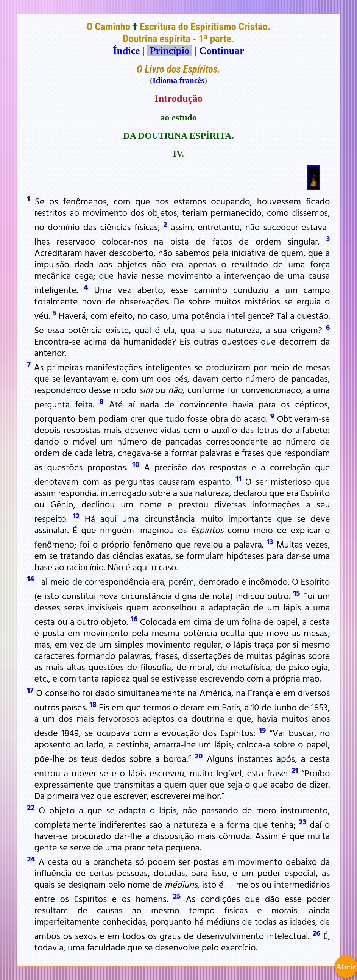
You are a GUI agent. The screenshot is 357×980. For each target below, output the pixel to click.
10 (136, 464)
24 (31, 858)
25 (177, 896)
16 (134, 618)
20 (199, 755)
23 (303, 821)
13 (270, 541)
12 (76, 515)
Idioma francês (178, 80)
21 (295, 770)
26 (316, 933)
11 (238, 478)
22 (31, 807)
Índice (126, 51)
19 (262, 730)
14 (31, 578)
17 (30, 690)
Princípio (170, 51)
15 (297, 593)
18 (93, 704)
